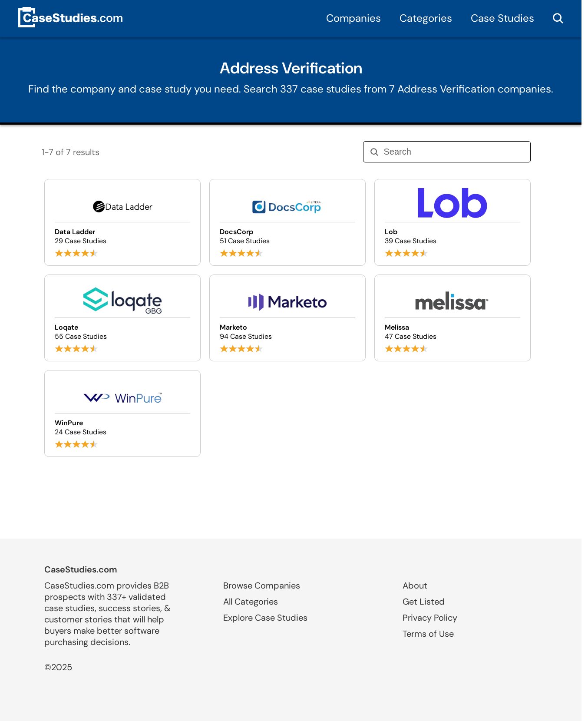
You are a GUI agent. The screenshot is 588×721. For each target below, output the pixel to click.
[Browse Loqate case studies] (122, 318)
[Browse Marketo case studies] (287, 318)
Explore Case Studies (265, 618)
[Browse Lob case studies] (453, 222)
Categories (426, 18)
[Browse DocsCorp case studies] (287, 222)
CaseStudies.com (81, 569)
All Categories (251, 602)
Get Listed (424, 602)
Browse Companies (262, 585)
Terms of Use (428, 634)
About (415, 585)
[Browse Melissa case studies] (453, 318)
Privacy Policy (430, 618)
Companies (353, 18)
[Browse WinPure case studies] (122, 413)
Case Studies (502, 18)
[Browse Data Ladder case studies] (122, 222)
